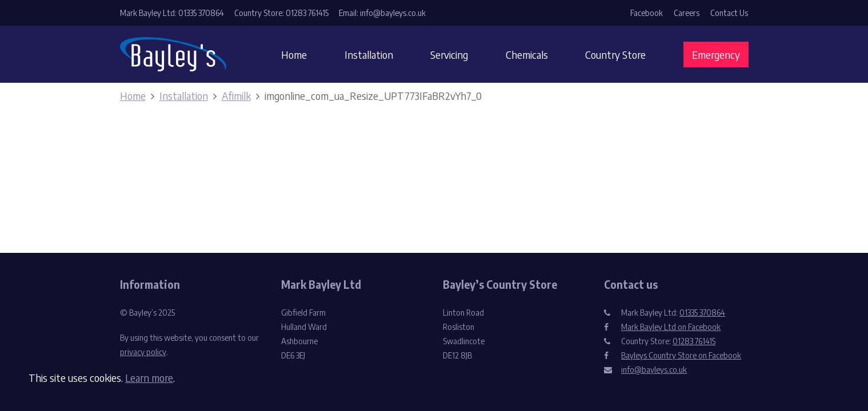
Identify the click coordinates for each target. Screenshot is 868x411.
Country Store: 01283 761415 (281, 13)
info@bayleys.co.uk (654, 370)
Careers (687, 13)
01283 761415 (694, 341)
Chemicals (527, 55)
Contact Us (729, 13)
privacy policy (143, 352)
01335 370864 (702, 313)
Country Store (615, 55)
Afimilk (236, 96)
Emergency (716, 55)
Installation (369, 55)
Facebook (647, 13)
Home (294, 55)
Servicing (449, 55)
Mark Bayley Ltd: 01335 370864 (172, 13)
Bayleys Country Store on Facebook (681, 355)
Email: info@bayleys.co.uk (382, 13)
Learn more (149, 378)
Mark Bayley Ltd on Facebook (671, 327)
